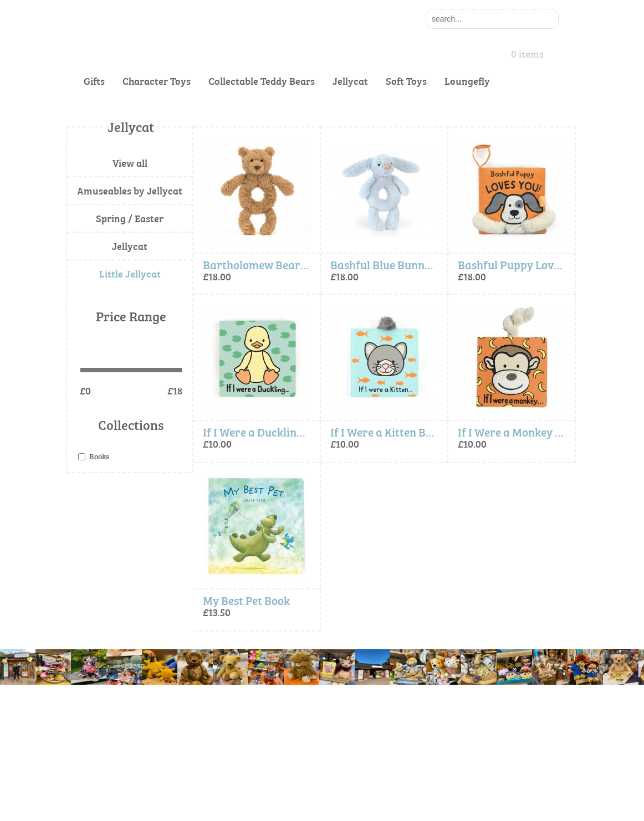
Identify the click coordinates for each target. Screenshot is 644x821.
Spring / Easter (130, 218)
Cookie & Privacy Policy (244, 713)
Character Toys (157, 81)
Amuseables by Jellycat (130, 190)
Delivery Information (102, 780)
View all (130, 163)
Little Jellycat (130, 273)
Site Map (219, 758)
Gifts (94, 81)
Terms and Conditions (241, 735)
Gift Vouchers (89, 758)
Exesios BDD (337, 809)
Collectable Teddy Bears (262, 81)
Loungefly (467, 81)
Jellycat (350, 81)
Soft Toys (406, 81)
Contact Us (85, 735)
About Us (81, 713)
